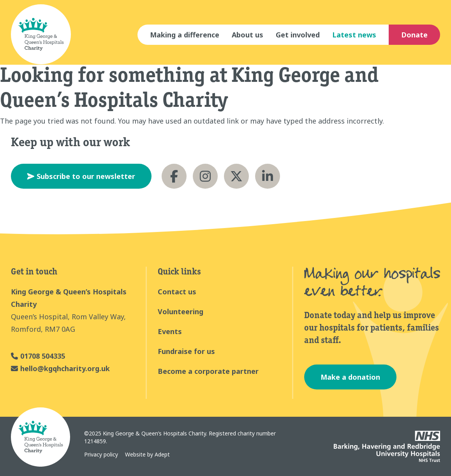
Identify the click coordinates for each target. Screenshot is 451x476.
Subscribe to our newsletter (81, 176)
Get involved (298, 35)
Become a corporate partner (208, 371)
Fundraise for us (186, 351)
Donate (414, 35)
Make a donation (350, 377)
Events (170, 331)
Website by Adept (147, 454)
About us (248, 35)
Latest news (354, 35)
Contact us (177, 292)
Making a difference (185, 35)
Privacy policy (101, 454)
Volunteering (181, 311)
